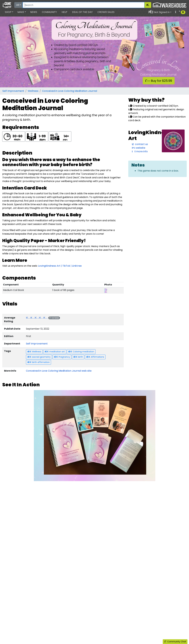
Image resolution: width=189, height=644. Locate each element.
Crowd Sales (106, 12)
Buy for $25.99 (159, 81)
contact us (140, 144)
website (139, 148)
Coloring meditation (81, 352)
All (18, 5)
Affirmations (95, 357)
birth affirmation (38, 362)
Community (49, 12)
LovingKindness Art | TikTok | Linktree (60, 266)
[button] (9, 12)
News (34, 12)
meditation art (55, 352)
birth (78, 357)
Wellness (33, 91)
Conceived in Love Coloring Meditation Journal (70, 91)
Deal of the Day (82, 12)
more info (140, 151)
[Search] (84, 5)
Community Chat (175, 642)
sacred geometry (39, 357)
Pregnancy (62, 357)
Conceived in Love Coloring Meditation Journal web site (59, 371)
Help (64, 12)
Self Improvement (13, 91)
